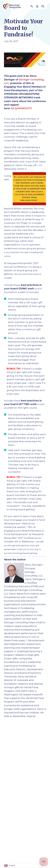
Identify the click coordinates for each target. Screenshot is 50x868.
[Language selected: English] (24, 865)
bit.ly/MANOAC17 (21, 109)
